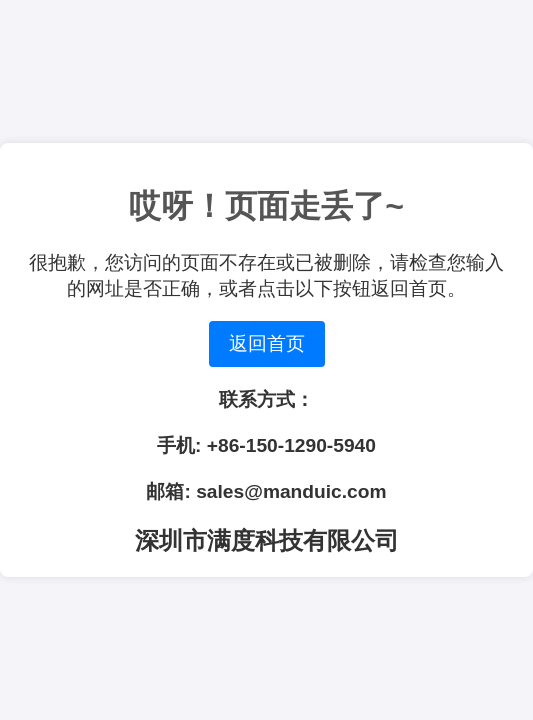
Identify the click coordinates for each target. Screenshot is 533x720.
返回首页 (267, 343)
